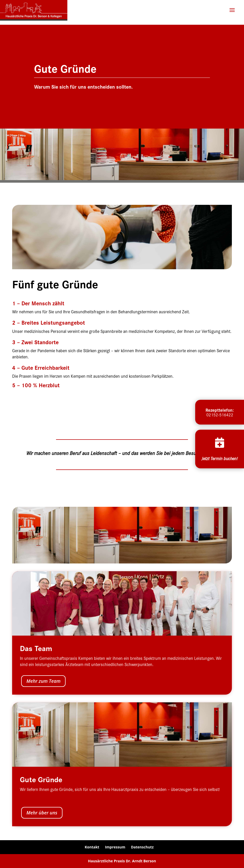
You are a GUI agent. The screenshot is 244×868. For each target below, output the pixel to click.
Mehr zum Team (43, 681)
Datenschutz (142, 847)
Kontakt (92, 847)
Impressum (115, 847)
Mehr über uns (42, 813)
